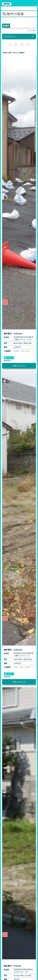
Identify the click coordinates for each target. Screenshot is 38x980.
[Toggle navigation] (35, 3)
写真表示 (15, 53)
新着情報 (7, 4)
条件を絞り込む (10, 36)
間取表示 (22, 53)
